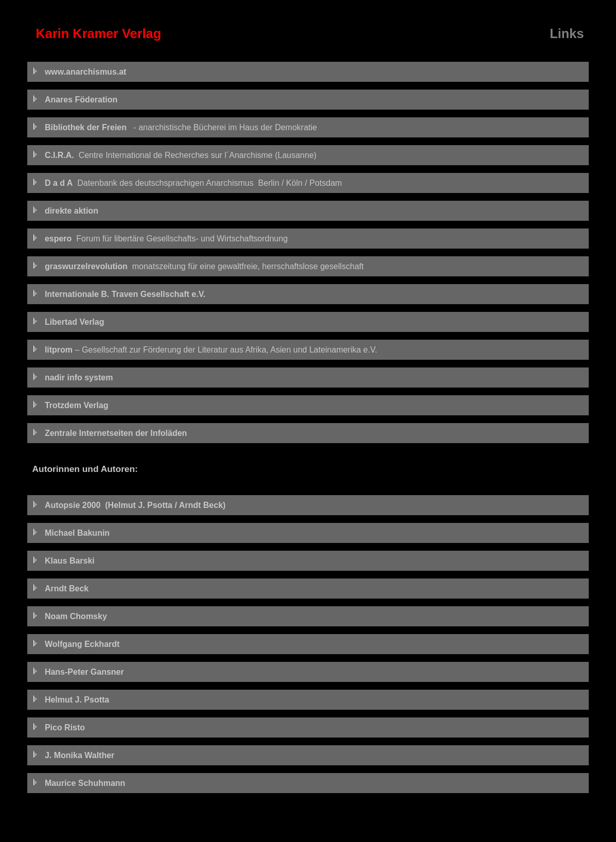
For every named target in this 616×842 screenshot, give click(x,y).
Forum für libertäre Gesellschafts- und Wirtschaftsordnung (160, 239)
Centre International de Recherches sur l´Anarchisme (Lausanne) (175, 155)
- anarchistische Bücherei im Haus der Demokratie (175, 127)
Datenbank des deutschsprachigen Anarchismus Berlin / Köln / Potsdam (187, 183)
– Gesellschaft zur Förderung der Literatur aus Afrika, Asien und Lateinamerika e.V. (205, 350)
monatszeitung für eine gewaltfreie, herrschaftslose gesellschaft (198, 266)
